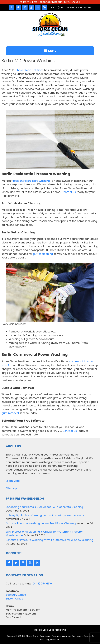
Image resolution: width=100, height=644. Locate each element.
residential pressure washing (32, 181)
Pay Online (84, 8)
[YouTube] (31, 7)
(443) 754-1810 (42, 584)
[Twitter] (18, 7)
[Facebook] (12, 7)
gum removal (10, 413)
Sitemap (11, 488)
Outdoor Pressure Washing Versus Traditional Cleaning (41, 523)
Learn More (13, 481)
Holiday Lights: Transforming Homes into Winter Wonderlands (45, 515)
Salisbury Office (16, 595)
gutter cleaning (43, 254)
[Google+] (44, 7)
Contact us (69, 192)
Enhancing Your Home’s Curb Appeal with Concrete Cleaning (44, 507)
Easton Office (15, 599)
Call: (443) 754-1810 (63, 8)
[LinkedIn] (38, 7)
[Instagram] (25, 7)
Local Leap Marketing (54, 630)
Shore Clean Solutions (30, 70)
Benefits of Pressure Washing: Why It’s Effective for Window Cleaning (50, 540)
